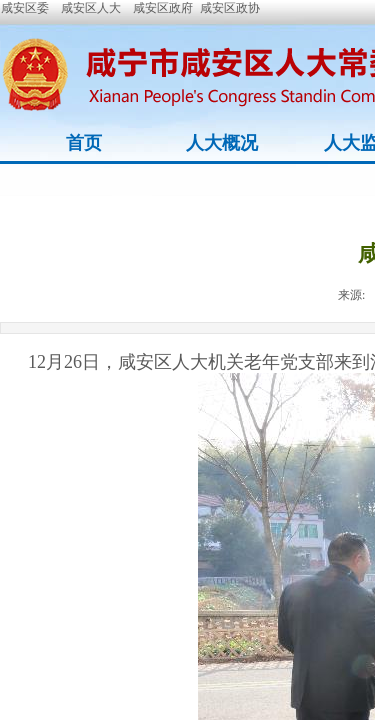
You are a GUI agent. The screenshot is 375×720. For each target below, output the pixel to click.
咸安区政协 (230, 8)
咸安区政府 (163, 8)
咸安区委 (25, 8)
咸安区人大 (91, 8)
